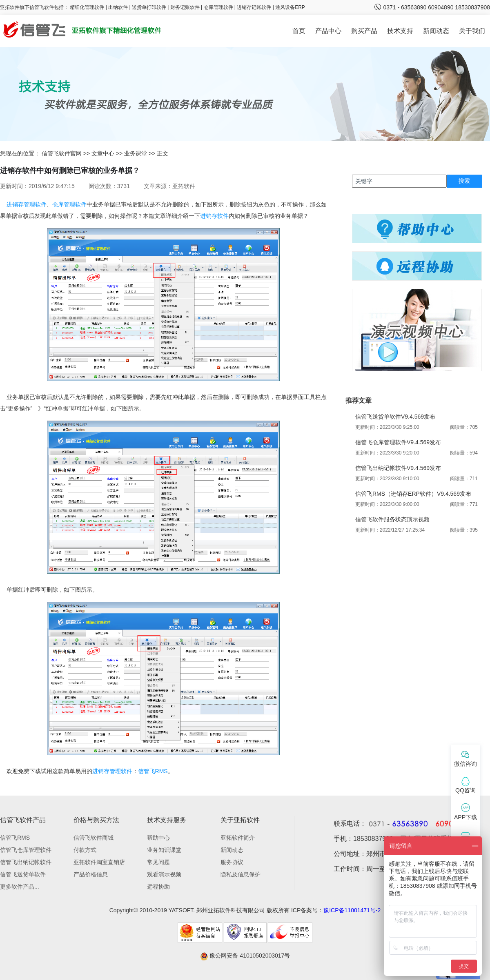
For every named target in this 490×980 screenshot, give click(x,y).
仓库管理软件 (218, 7)
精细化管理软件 (88, 7)
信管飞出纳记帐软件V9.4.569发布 (398, 468)
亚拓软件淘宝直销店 (99, 862)
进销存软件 (214, 216)
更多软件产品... (20, 887)
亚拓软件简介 (238, 838)
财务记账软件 (185, 7)
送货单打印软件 (149, 7)
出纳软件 (118, 7)
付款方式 (85, 850)
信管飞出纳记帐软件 (26, 862)
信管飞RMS (153, 771)
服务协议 (232, 862)
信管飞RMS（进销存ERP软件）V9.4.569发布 (413, 494)
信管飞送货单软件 (23, 874)
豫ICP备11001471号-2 (352, 910)
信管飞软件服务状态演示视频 (392, 519)
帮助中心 (158, 838)
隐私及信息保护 (241, 874)
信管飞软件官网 (62, 153)
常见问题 (158, 862)
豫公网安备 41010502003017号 (245, 956)
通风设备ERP (290, 7)
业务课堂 (136, 153)
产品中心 (328, 31)
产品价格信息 (91, 874)
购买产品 (364, 31)
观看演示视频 (164, 874)
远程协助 (158, 887)
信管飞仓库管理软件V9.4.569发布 (398, 442)
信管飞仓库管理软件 (26, 850)
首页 (299, 31)
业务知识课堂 (164, 850)
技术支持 (400, 31)
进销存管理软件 (27, 204)
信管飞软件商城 (94, 838)
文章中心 (103, 153)
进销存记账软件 (254, 7)
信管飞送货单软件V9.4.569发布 (395, 417)
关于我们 (472, 31)
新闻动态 (436, 31)
